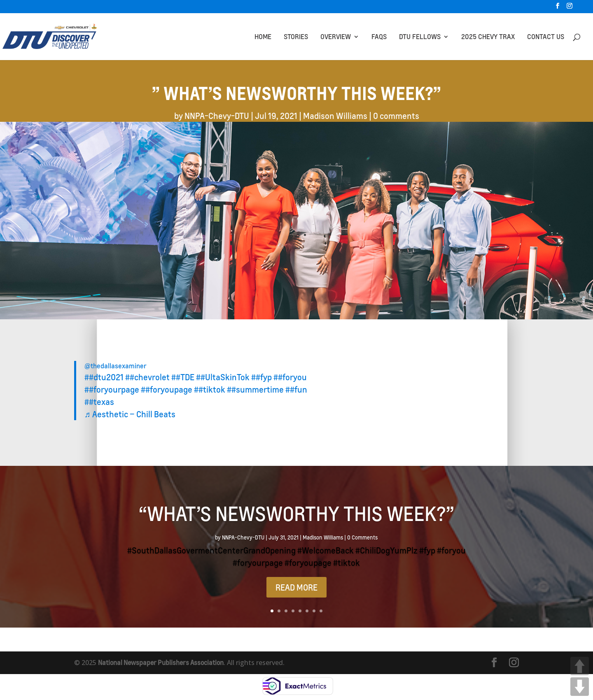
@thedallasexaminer (116, 366)
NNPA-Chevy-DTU (217, 116)
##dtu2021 (104, 377)
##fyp (261, 377)
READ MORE (296, 587)
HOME (263, 37)
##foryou (290, 377)
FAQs (379, 37)
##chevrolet (147, 377)
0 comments (396, 116)
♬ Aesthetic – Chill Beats (130, 414)
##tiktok (210, 389)
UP (580, 666)
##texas (99, 402)
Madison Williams (335, 116)
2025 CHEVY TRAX (488, 37)
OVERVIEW (336, 37)
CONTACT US (546, 37)
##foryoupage (167, 389)
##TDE (183, 377)
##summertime (255, 389)
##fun (296, 389)
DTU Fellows (420, 37)
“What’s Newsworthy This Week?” (296, 513)
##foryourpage (112, 389)
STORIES (296, 37)
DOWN (580, 687)
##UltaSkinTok (223, 377)
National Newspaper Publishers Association (163, 662)
